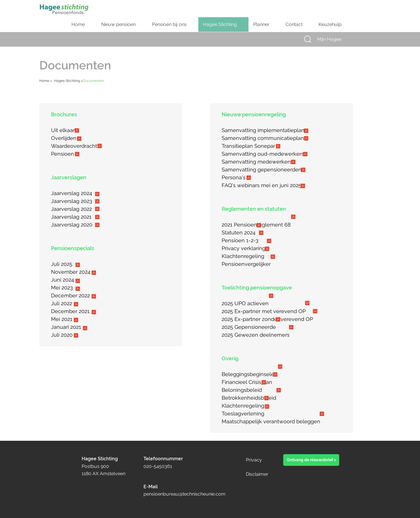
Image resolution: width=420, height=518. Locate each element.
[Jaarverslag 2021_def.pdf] (97, 218)
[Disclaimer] (266, 474)
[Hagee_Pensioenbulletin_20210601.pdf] (76, 321)
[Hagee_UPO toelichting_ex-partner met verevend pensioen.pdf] (307, 304)
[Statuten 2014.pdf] (259, 226)
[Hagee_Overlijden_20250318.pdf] (79, 139)
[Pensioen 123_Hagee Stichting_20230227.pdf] (261, 233)
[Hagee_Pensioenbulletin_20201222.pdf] (85, 329)
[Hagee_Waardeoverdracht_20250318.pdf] (99, 147)
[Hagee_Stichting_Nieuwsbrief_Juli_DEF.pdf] (78, 266)
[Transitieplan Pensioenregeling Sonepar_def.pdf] (278, 147)
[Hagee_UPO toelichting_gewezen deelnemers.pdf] (291, 328)
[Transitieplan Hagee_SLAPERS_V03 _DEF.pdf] (305, 155)
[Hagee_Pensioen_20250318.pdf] (77, 155)
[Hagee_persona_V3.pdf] (249, 178)
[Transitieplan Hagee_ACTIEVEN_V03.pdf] (293, 163)
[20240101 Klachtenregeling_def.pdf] (266, 399)
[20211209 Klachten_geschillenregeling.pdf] (267, 250)
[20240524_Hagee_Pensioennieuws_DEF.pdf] (78, 282)
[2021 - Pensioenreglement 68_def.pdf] (293, 217)
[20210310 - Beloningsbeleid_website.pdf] (264, 383)
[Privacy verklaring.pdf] (269, 242)
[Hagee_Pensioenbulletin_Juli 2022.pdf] (76, 305)
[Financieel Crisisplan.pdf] (275, 375)
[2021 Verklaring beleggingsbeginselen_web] (280, 367)
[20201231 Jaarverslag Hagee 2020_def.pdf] (97, 226)
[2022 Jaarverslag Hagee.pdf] (97, 210)
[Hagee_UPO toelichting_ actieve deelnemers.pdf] (271, 296)
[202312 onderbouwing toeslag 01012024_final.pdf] (267, 407)
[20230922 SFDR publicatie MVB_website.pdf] (322, 415)
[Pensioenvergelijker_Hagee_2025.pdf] (273, 257)
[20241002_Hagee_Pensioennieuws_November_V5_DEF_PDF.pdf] (94, 273)
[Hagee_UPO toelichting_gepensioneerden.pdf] (278, 320)
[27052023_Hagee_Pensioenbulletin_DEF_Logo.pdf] (78, 289)
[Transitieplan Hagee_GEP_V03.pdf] (303, 171)
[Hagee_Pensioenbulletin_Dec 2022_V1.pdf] (94, 297)
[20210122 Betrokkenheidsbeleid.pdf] (279, 391)
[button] (308, 39)
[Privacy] (259, 460)
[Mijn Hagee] (335, 39)
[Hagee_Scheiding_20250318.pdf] (77, 131)
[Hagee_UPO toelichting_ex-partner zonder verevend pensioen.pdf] (315, 312)
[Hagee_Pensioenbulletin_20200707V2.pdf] (76, 336)
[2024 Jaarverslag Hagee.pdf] (97, 195)
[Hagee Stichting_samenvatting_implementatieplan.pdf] (306, 131)
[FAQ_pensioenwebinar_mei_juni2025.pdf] (303, 187)
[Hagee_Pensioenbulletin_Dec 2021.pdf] (94, 313)
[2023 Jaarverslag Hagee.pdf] (97, 202)
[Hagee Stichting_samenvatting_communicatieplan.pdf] (306, 139)
